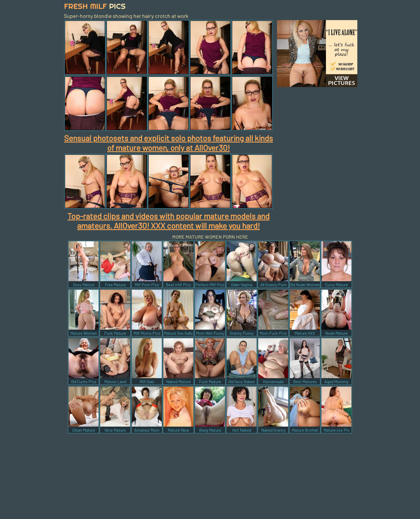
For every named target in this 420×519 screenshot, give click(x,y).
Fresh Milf (95, 6)
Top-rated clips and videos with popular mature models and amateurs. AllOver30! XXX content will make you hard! (168, 221)
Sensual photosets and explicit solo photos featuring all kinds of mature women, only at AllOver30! (168, 143)
